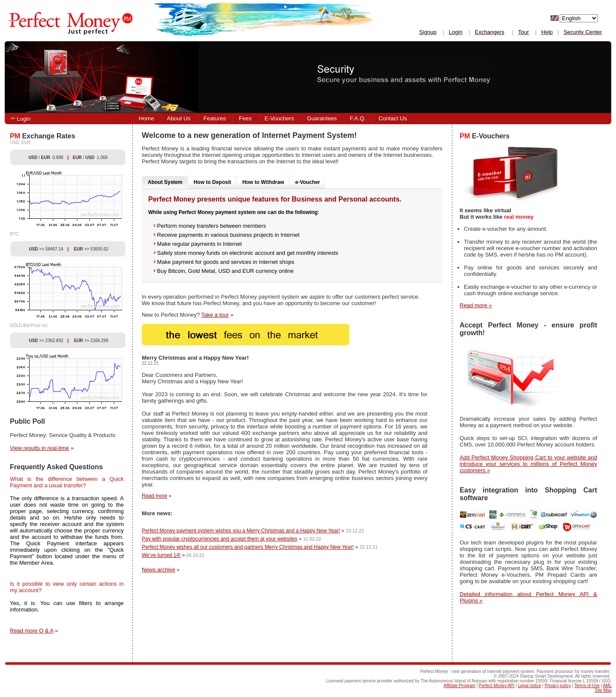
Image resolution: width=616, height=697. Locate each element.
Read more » (476, 305)
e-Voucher (308, 182)
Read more (154, 496)
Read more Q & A (32, 631)
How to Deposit (212, 182)
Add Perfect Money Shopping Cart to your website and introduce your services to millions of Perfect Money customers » (528, 464)
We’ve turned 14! (161, 555)
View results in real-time (40, 448)
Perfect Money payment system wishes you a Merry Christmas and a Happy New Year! (241, 531)
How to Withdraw (263, 182)
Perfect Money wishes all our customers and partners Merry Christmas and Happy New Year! (248, 547)
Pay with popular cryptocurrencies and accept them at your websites (220, 539)
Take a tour (215, 315)
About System (165, 182)
